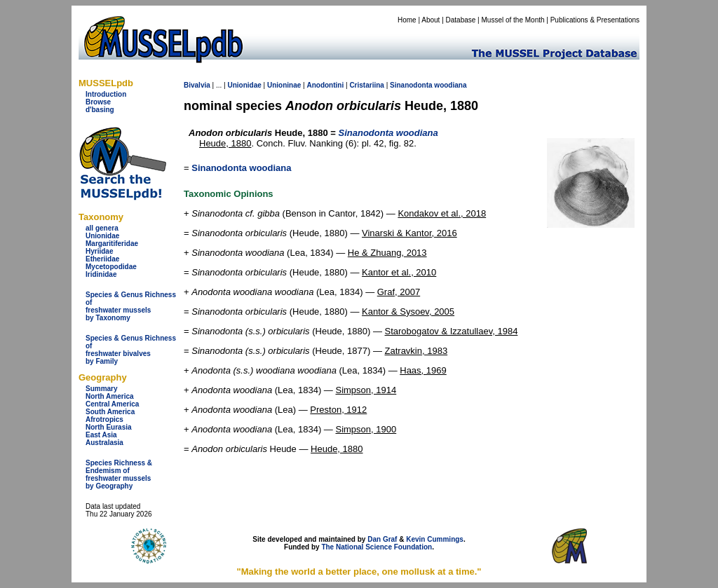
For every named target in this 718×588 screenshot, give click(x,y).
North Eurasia (109, 427)
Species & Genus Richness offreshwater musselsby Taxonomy (131, 306)
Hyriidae (99, 251)
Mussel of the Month (513, 20)
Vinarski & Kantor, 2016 (409, 233)
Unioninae (284, 85)
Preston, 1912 (338, 410)
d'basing (100, 110)
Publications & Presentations (595, 20)
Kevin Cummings (435, 539)
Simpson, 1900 (366, 429)
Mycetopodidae (111, 267)
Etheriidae (102, 259)
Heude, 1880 (225, 143)
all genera (102, 228)
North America (110, 396)
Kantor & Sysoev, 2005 (408, 312)
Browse (98, 102)
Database (461, 20)
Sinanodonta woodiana (241, 168)
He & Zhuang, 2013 (387, 253)
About (431, 20)
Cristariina (366, 85)
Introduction (106, 94)
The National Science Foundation (377, 547)
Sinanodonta (411, 85)
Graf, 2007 (399, 292)
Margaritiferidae (112, 244)
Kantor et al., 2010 (399, 272)
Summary (102, 389)
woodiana (450, 85)
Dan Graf (382, 539)
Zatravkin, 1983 (416, 351)
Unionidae (102, 236)
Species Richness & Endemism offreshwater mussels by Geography (119, 474)
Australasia (104, 443)
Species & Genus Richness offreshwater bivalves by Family (131, 350)
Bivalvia (197, 85)
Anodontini (325, 85)
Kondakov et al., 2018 (442, 213)
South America (110, 412)
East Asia (101, 435)
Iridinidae (101, 274)
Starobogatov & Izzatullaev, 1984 (452, 331)
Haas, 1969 (423, 370)
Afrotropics (104, 419)
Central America (112, 404)
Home (407, 20)
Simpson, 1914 (366, 390)
